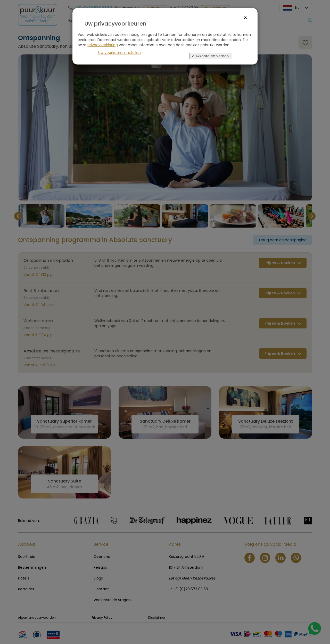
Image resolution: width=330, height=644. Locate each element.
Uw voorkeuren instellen (119, 53)
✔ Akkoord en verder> (211, 56)
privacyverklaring (103, 45)
